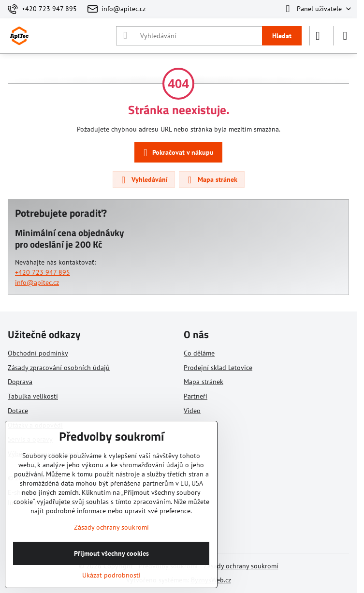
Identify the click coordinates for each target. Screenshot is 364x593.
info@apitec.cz (37, 282)
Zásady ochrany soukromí (241, 566)
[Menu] (345, 36)
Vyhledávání (143, 180)
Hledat (282, 36)
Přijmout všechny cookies (111, 553)
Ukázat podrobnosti (111, 575)
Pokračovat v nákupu (177, 153)
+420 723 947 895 (43, 272)
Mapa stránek (211, 180)
